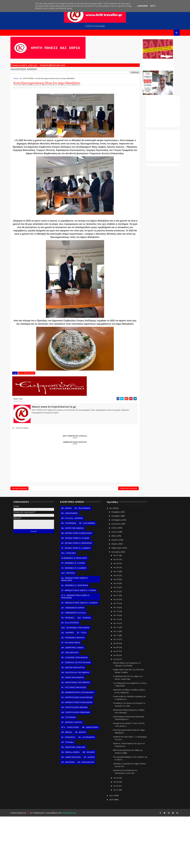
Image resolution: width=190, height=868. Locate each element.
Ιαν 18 (125, 659)
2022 (120, 560)
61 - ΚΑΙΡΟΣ (98, 809)
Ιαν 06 (125, 707)
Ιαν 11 (125, 687)
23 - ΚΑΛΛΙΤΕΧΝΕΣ (79, 674)
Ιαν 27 (125, 623)
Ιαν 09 (125, 695)
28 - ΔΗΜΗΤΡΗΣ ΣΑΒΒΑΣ (81, 699)
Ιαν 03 (125, 833)
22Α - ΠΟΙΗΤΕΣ (93, 669)
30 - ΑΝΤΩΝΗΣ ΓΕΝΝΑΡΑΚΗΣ (83, 709)
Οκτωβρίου (125, 567)
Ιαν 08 (125, 699)
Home (24, 82)
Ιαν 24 (125, 635)
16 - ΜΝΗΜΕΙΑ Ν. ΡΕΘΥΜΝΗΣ (84, 637)
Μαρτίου (124, 595)
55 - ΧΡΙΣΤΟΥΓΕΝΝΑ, (68, 96)
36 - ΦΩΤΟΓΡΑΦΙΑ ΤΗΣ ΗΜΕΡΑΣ (84, 734)
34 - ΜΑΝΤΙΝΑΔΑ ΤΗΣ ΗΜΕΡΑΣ (84, 724)
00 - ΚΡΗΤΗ (75, 560)
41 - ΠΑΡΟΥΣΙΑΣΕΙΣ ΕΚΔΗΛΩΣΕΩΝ (86, 749)
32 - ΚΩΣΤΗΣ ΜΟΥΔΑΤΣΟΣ (82, 719)
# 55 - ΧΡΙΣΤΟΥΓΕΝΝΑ (36, 421)
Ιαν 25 (125, 631)
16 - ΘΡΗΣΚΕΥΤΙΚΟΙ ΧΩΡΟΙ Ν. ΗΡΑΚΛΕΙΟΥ (84, 631)
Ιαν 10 (125, 691)
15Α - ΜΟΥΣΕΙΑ (77, 625)
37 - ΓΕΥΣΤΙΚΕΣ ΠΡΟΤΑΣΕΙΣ (83, 739)
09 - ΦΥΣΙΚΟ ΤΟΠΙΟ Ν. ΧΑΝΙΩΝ (84, 590)
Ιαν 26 (125, 627)
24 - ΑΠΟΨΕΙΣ (76, 684)
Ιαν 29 (125, 615)
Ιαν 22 (125, 643)
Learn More (142, 6)
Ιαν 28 (125, 619)
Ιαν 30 (125, 611)
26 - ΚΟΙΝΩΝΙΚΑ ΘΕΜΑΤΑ (82, 689)
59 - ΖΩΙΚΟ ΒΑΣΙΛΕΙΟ (80, 809)
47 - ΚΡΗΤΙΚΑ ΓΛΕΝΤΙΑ (81, 774)
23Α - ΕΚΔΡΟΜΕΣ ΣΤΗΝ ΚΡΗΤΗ (84, 679)
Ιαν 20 (125, 651)
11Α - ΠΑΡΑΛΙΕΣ (77, 605)
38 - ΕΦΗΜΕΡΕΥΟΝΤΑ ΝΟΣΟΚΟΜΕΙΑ (87, 744)
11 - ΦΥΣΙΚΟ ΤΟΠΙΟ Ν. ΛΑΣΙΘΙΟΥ (85, 600)
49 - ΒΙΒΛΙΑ (76, 784)
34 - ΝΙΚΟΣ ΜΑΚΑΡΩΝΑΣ (81, 729)
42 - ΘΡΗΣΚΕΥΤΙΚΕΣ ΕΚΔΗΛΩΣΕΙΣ (86, 754)
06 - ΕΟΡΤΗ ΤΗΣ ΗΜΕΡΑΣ (81, 580)
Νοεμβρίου (125, 563)
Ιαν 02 (125, 837)
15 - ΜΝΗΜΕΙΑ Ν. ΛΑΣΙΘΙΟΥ (83, 620)
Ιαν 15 (125, 671)
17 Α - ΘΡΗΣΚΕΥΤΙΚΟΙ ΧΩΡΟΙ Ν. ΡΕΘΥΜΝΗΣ (84, 648)
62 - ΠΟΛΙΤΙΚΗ (77, 814)
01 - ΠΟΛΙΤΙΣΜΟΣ (91, 560)
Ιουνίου (124, 583)
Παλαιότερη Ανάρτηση (83, 538)
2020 (120, 851)
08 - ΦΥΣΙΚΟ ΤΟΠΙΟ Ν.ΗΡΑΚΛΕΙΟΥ (86, 585)
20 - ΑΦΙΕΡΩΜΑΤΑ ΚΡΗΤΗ (82, 659)
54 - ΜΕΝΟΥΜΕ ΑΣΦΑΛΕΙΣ (82, 799)
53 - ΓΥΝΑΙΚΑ (76, 794)
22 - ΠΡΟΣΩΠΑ (77, 669)
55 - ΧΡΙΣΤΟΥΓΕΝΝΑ (36, 82)
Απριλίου (124, 591)
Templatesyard (47, 864)
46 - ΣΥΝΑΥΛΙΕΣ (77, 769)
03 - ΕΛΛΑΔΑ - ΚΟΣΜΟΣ (81, 570)
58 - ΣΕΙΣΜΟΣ (98, 804)
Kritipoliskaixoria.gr (78, 864)
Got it (153, 6)
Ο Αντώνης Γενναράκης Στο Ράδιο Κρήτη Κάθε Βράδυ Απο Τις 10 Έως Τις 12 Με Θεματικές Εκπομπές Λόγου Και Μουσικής (112, 67)
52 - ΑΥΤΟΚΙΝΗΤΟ (95, 789)
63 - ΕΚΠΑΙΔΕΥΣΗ (95, 814)
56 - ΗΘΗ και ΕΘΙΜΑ (79, 804)
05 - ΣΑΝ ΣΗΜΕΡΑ (96, 575)
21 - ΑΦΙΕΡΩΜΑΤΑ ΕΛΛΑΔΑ (83, 664)
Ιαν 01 (125, 841)
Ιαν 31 (125, 607)
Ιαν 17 (125, 663)
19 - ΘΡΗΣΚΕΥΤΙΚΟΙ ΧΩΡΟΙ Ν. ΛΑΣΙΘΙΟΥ (88, 654)
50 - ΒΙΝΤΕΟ (89, 784)
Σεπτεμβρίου (126, 571)
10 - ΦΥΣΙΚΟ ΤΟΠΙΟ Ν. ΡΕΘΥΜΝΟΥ (86, 595)
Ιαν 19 (125, 655)
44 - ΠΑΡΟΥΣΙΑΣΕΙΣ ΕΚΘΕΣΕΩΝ (84, 764)
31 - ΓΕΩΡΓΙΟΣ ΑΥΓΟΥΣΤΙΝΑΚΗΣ (85, 714)
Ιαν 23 (125, 639)
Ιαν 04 (125, 829)
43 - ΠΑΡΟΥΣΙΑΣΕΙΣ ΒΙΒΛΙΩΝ (83, 759)
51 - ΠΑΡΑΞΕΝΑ (77, 789)
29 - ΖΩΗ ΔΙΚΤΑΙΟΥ (79, 704)
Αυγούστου (125, 575)
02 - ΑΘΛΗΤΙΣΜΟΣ (78, 565)
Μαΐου (123, 587)
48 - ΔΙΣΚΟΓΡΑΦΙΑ (99, 779)
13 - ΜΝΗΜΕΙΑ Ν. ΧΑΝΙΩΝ (82, 615)
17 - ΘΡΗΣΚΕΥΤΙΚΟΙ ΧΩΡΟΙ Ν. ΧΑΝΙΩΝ (88, 642)
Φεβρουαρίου (126, 599)
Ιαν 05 (125, 711)
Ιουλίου (124, 579)
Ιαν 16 (125, 667)
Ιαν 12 (125, 683)
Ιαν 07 (125, 703)
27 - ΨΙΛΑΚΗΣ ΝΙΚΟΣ (80, 694)
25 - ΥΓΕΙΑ (91, 684)
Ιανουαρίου (125, 603)
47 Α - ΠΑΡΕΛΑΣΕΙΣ (79, 779)
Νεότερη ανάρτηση (28, 538)
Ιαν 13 (125, 679)
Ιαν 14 (125, 675)
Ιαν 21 (125, 647)
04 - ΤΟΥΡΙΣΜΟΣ (78, 575)
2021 (120, 847)
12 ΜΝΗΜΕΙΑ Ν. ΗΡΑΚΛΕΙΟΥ (83, 610)
